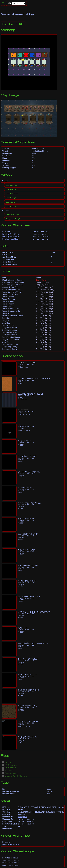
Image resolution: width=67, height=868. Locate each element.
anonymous (22, 817)
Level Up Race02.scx (11, 234)
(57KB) (13, 24)
